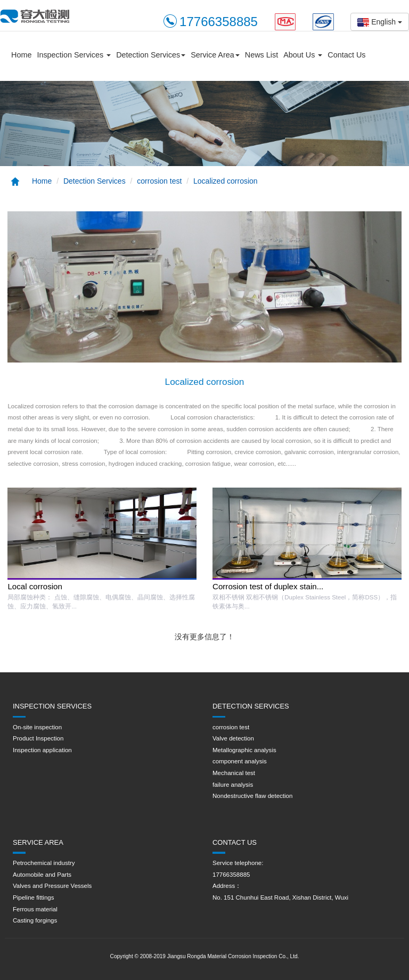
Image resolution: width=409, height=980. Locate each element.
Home (21, 55)
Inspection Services (74, 55)
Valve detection (233, 738)
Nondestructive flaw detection (252, 796)
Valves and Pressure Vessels (52, 886)
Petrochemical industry (44, 863)
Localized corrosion (226, 181)
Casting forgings (35, 920)
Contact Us (346, 55)
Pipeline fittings (33, 897)
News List (261, 55)
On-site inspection (37, 727)
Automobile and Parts (42, 875)
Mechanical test (234, 773)
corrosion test (159, 181)
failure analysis (233, 785)
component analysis (240, 761)
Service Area (215, 55)
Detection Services (151, 55)
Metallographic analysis (244, 750)
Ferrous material (35, 909)
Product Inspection (38, 738)
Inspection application (42, 750)
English (380, 22)
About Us (303, 55)
